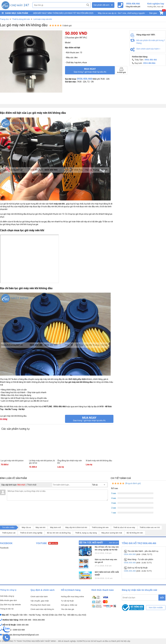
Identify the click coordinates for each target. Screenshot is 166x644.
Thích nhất (32, 485)
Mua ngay (90, 70)
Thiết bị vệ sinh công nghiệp (31, 533)
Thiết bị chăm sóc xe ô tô (150, 527)
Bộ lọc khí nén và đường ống (59, 533)
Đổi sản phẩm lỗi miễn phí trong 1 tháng (151, 42)
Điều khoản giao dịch (9, 600)
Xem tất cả (114, 543)
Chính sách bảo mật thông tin (42, 609)
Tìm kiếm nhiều (8, 527)
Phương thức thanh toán (40, 605)
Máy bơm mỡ (55, 527)
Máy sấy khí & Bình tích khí (76, 527)
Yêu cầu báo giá (68, 609)
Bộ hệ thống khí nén (135, 533)
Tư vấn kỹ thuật (67, 601)
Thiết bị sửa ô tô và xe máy (124, 527)
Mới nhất (21, 485)
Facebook (4, 548)
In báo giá (121, 70)
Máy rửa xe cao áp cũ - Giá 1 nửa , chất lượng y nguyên (121, 13)
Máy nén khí (40, 527)
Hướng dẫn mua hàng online (72, 597)
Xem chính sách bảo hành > (148, 49)
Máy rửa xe (26, 527)
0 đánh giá (67, 26)
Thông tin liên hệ (7, 609)
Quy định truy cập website (10, 605)
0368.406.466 (130, 571)
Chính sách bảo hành (39, 597)
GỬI (162, 598)
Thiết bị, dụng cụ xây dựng (86, 533)
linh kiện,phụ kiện (77, 379)
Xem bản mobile (156, 608)
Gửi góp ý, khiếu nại (69, 605)
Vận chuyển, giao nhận (40, 601)
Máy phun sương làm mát (112, 533)
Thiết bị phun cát (9, 533)
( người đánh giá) (126, 483)
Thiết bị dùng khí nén (100, 527)
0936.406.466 (130, 563)
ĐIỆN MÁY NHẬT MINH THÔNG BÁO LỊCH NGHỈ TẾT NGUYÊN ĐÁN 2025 (63, 13)
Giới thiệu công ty (7, 596)
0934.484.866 (130, 554)
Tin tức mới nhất (93, 543)
